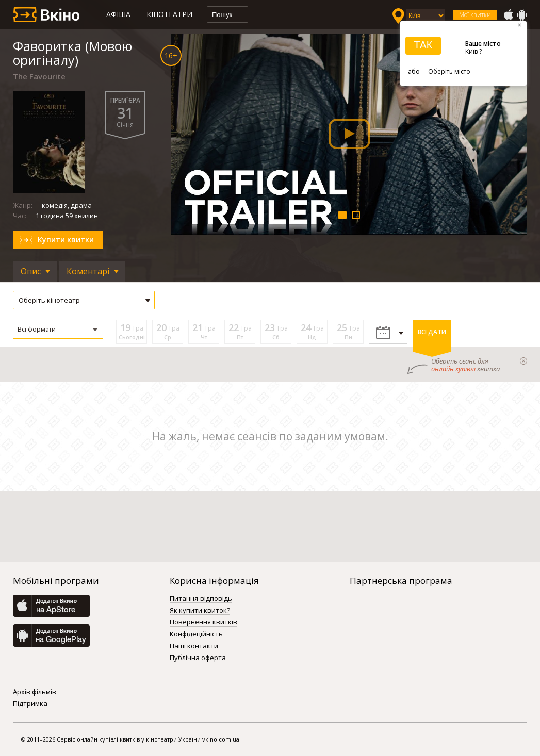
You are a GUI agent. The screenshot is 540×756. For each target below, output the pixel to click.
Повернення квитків (203, 622)
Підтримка (30, 704)
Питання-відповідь (201, 599)
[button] (58, 329)
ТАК (423, 45)
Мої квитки (475, 15)
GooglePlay (522, 15)
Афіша (118, 14)
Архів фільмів (35, 692)
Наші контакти (194, 646)
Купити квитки (66, 240)
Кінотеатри (169, 14)
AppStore (508, 15)
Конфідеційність (196, 634)
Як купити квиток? (200, 611)
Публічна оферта (198, 658)
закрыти (523, 361)
